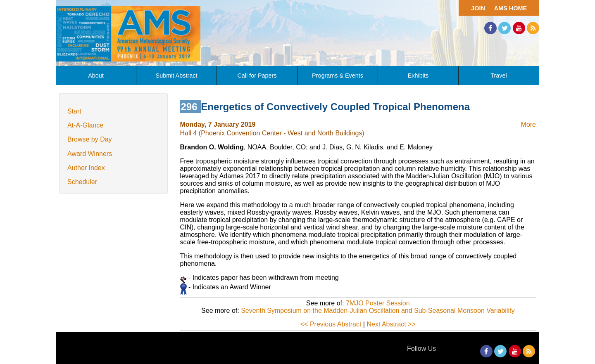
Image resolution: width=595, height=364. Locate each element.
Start (74, 111)
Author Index (86, 168)
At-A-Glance (85, 125)
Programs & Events (338, 76)
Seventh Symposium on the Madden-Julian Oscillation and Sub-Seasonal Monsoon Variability (378, 311)
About (96, 76)
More (528, 124)
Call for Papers (257, 76)
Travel (499, 76)
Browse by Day (90, 139)
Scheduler (82, 182)
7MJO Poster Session (378, 303)
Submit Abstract (177, 76)
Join (478, 8)
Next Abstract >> (391, 324)
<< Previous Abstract (331, 324)
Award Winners (90, 154)
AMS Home (511, 8)
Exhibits (418, 76)
